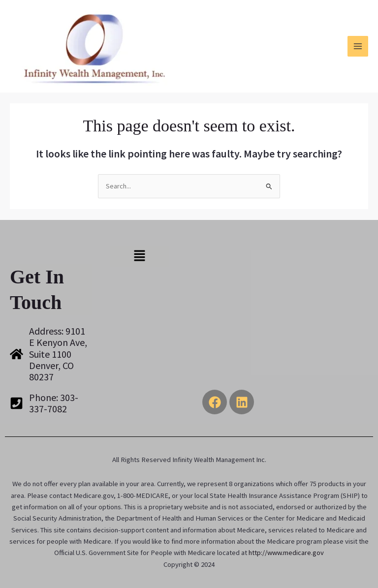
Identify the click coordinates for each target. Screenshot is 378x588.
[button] (139, 256)
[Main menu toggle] (358, 46)
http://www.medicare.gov (286, 553)
